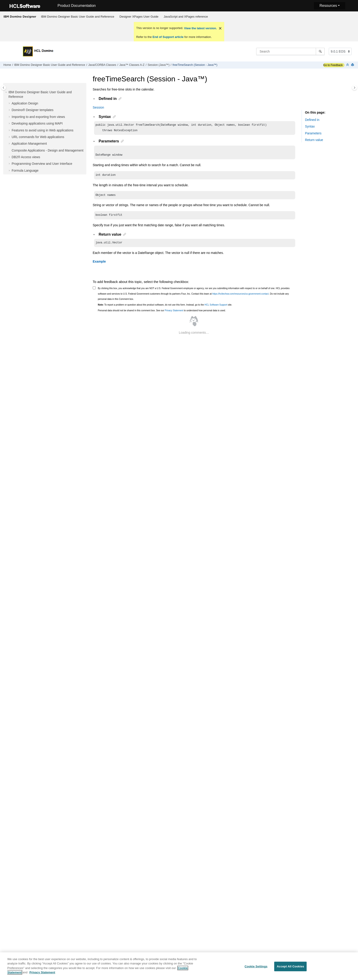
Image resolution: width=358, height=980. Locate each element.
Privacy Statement (174, 314)
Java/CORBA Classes (102, 65)
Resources (328, 6)
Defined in (312, 120)
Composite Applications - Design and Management (47, 150)
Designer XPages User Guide (139, 17)
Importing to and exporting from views (38, 117)
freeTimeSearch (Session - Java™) (195, 65)
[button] (7, 92)
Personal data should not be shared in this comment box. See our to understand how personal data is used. (162, 314)
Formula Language (25, 170)
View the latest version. (200, 28)
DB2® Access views (26, 157)
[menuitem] (78, 17)
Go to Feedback (333, 65)
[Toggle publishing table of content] (4, 88)
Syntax (310, 126)
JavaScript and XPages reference (186, 17)
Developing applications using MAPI (37, 123)
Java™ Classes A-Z (132, 65)
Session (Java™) (158, 65)
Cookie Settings (256, 968)
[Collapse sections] (348, 65)
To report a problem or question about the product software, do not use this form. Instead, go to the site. (165, 308)
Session (98, 107)
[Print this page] (353, 65)
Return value (314, 140)
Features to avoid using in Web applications (43, 130)
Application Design (25, 103)
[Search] (320, 51)
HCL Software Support (216, 308)
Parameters (313, 133)
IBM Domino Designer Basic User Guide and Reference (78, 17)
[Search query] (290, 51)
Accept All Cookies (290, 968)
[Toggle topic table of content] (354, 88)
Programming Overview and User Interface (42, 164)
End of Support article (168, 37)
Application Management (29, 144)
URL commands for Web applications (38, 137)
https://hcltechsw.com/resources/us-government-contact (241, 297)
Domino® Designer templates (33, 110)
